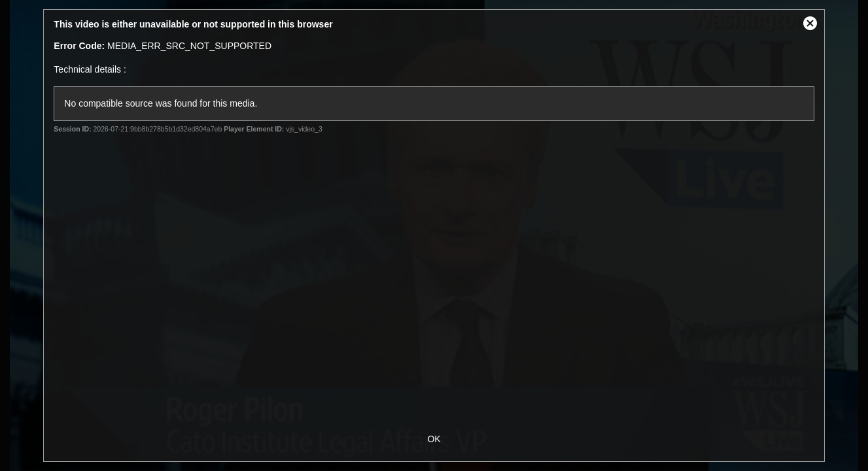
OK (434, 439)
